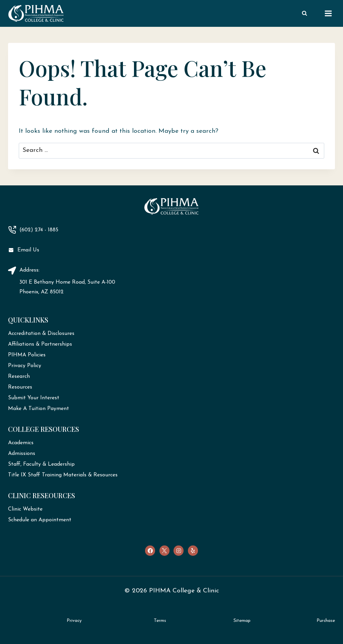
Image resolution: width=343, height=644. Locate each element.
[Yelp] (193, 550)
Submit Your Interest (34, 398)
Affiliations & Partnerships (40, 344)
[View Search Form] (304, 13)
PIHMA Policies (27, 355)
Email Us (28, 250)
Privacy (74, 621)
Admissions (22, 454)
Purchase (326, 621)
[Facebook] (150, 550)
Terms (160, 621)
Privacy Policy (25, 366)
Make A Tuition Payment (39, 409)
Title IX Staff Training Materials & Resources (63, 475)
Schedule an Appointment (40, 520)
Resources (20, 387)
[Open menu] (328, 13)
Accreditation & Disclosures (41, 334)
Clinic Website (25, 509)
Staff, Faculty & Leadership (41, 464)
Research (19, 376)
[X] (164, 550)
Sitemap (242, 621)
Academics (21, 443)
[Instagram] (179, 550)
